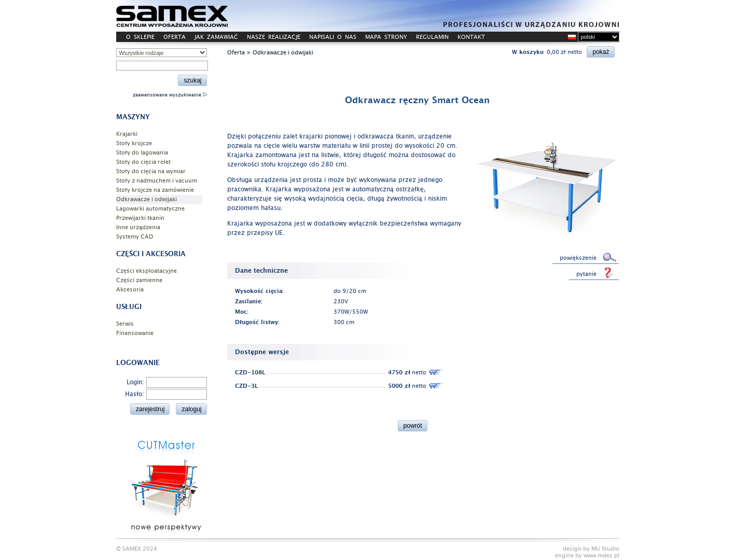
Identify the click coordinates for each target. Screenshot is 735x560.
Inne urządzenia (138, 227)
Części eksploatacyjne (147, 271)
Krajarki (127, 134)
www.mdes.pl (601, 556)
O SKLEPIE (140, 37)
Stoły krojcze (134, 143)
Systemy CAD (135, 237)
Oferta (236, 53)
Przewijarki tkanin (140, 218)
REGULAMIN (432, 37)
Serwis (125, 324)
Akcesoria (130, 290)
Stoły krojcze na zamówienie (155, 190)
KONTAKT (471, 37)
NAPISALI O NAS (333, 37)
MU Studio (605, 549)
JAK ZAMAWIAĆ (216, 37)
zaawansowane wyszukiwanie (170, 95)
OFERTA (175, 37)
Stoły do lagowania (142, 153)
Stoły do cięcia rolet (143, 162)
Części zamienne (139, 280)
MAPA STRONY (386, 37)
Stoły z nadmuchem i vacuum (157, 181)
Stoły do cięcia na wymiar (151, 171)
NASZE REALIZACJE (274, 37)
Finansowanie (135, 333)
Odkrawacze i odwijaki (147, 199)
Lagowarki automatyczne (150, 209)
